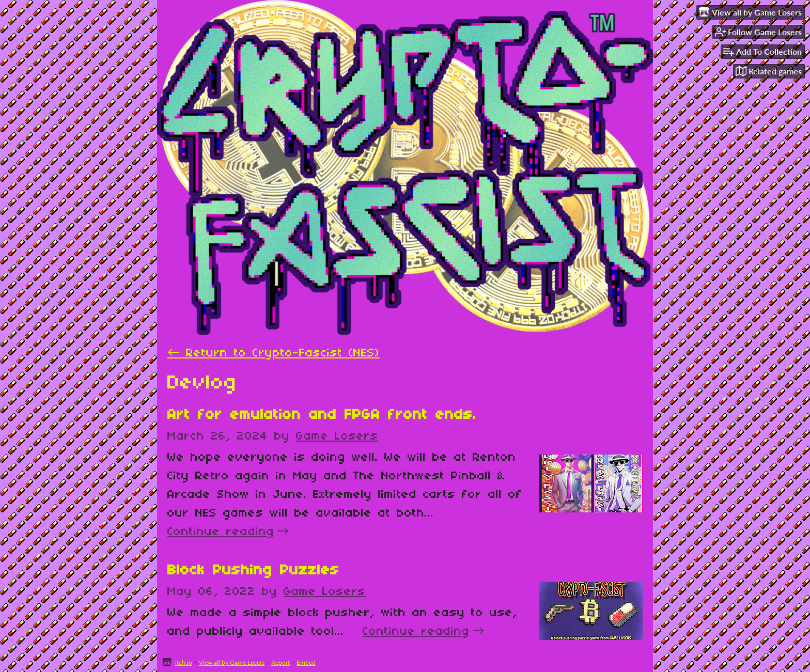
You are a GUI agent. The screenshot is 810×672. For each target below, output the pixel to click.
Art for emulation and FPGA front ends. (322, 415)
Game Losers (337, 436)
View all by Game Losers (232, 662)
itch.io (184, 662)
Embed (306, 662)
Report (281, 662)
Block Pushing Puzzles (253, 571)
